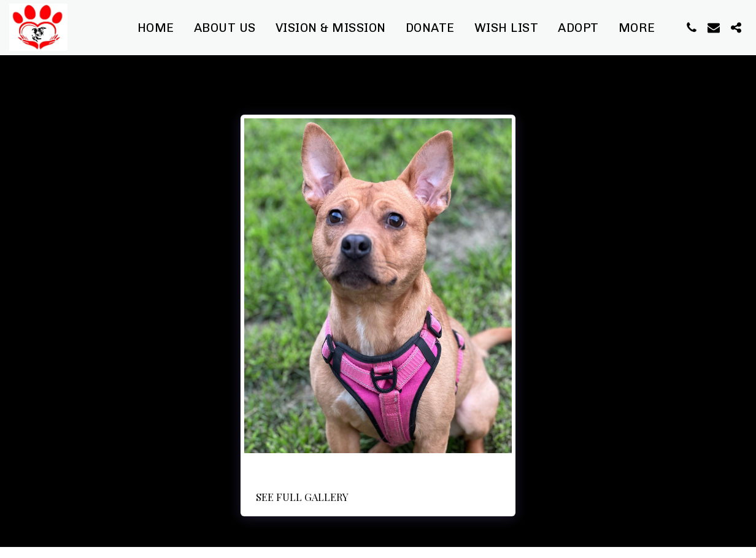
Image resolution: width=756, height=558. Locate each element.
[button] (692, 28)
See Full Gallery (302, 497)
